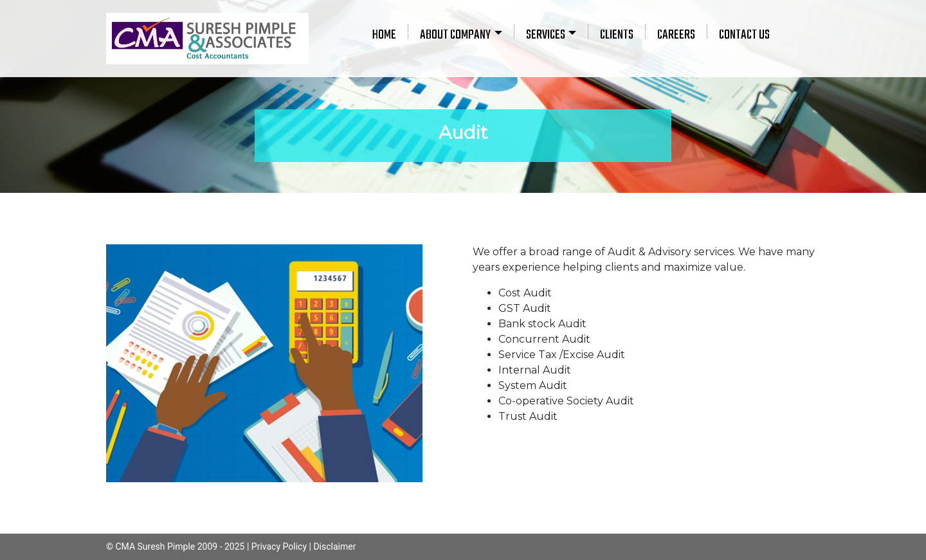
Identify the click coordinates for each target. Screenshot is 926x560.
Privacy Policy (279, 546)
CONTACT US (744, 35)
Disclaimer (334, 546)
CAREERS (676, 35)
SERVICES (546, 35)
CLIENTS (617, 35)
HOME (384, 35)
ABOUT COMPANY (455, 35)
